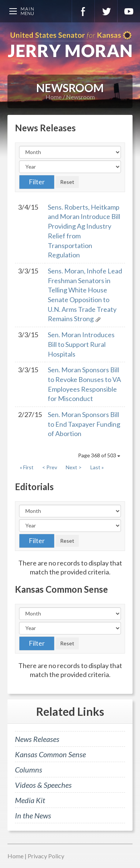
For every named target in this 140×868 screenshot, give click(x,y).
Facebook (83, 11)
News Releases (37, 739)
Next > (74, 467)
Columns (29, 770)
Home (54, 97)
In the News (33, 815)
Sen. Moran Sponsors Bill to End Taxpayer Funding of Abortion (84, 424)
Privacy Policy (46, 856)
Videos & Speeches (43, 785)
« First (27, 467)
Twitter (106, 11)
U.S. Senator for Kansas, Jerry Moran (70, 45)
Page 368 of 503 (99, 455)
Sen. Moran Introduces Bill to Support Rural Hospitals (81, 344)
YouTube (129, 11)
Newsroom (80, 97)
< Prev (50, 467)
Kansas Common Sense (50, 754)
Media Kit (30, 800)
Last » (97, 467)
